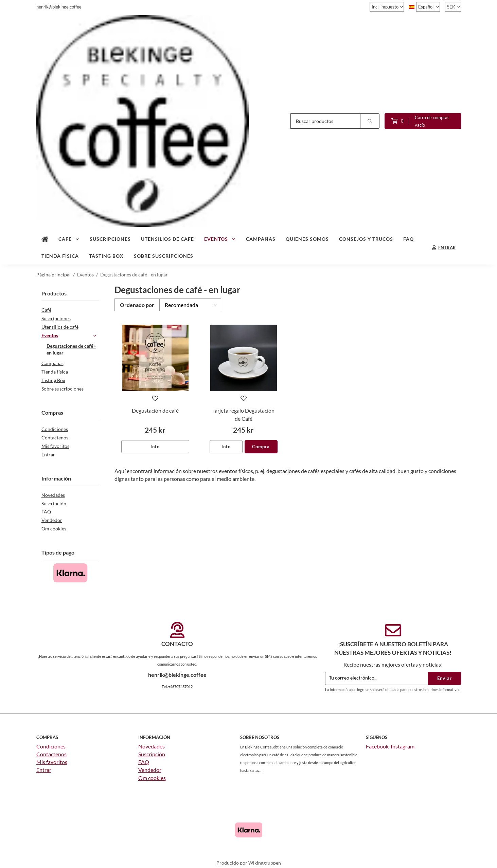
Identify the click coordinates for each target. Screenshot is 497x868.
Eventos (220, 239)
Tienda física (60, 256)
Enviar (445, 678)
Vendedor (52, 520)
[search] (370, 121)
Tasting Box (106, 256)
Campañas (261, 239)
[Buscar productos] (325, 121)
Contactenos (55, 438)
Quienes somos (307, 239)
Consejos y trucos (366, 239)
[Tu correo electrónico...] (377, 678)
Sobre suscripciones (164, 256)
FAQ (409, 239)
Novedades (53, 495)
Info (155, 447)
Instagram (403, 746)
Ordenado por (137, 305)
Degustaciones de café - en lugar (71, 349)
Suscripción (54, 503)
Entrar (48, 455)
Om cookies (54, 529)
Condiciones (55, 429)
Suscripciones (110, 239)
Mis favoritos (55, 446)
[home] (45, 239)
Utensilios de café (167, 239)
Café (69, 239)
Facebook (377, 746)
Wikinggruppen (265, 863)
